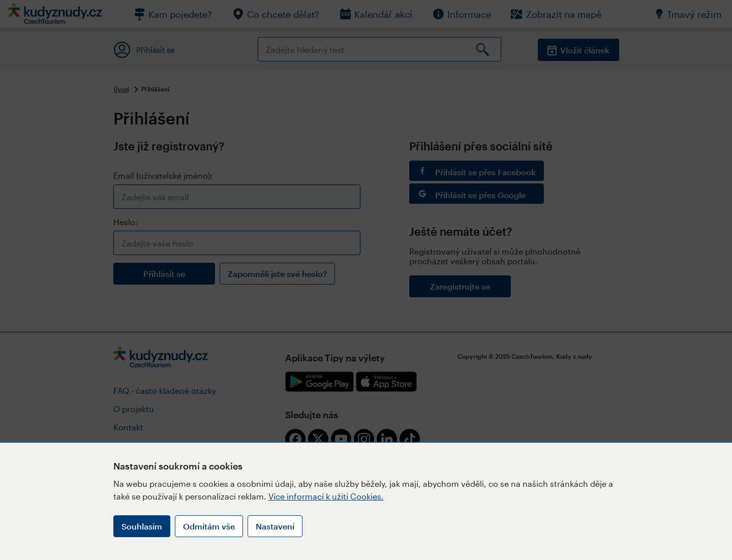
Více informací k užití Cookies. (326, 496)
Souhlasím (142, 526)
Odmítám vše (209, 526)
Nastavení (275, 526)
